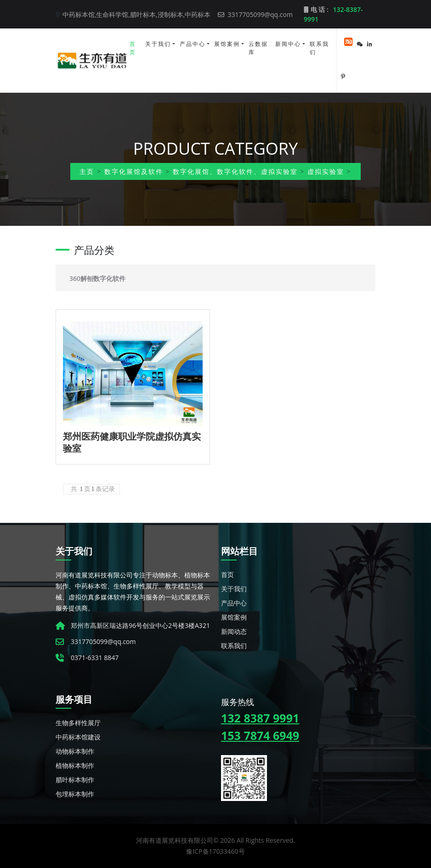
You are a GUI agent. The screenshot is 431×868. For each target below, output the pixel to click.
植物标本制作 (75, 765)
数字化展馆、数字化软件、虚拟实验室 (235, 171)
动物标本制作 (75, 751)
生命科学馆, (113, 14)
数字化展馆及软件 (134, 171)
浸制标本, (171, 14)
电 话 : (333, 14)
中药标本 (198, 14)
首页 (133, 48)
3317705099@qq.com (255, 14)
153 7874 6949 (260, 735)
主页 (87, 171)
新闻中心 (288, 44)
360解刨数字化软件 (97, 278)
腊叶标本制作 (75, 780)
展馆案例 (227, 44)
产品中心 (193, 44)
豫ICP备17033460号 (215, 851)
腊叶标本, (144, 14)
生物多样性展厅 (78, 723)
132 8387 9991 (260, 718)
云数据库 (258, 48)
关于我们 (158, 44)
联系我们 (319, 48)
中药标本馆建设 (78, 737)
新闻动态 (234, 631)
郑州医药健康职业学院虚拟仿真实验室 (132, 442)
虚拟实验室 (326, 171)
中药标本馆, (79, 14)
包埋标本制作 (75, 794)
